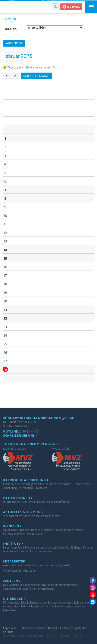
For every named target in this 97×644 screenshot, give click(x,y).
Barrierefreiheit (48, 628)
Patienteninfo (18, 498)
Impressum (10, 628)
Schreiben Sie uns (20, 436)
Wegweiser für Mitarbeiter (20, 571)
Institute (13, 544)
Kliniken (12, 526)
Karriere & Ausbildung (26, 480)
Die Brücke (14, 599)
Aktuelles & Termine (24, 512)
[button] (55, 7)
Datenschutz (27, 628)
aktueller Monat (36, 76)
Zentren (12, 581)
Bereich (10, 29)
